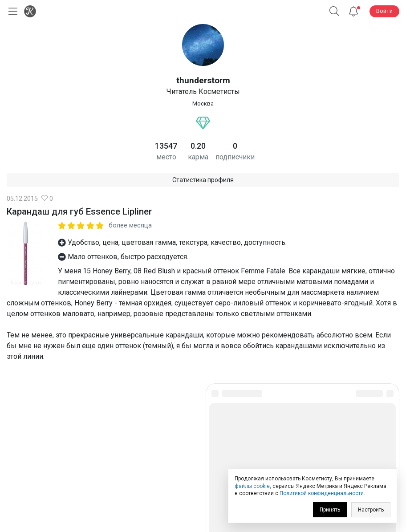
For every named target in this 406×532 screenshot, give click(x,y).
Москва (203, 104)
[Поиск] (334, 11)
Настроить (371, 510)
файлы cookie (252, 486)
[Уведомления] (353, 11)
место (166, 157)
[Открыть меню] (11, 11)
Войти (384, 11)
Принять (330, 510)
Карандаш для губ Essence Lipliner (79, 211)
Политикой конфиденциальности (322, 493)
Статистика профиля (203, 180)
